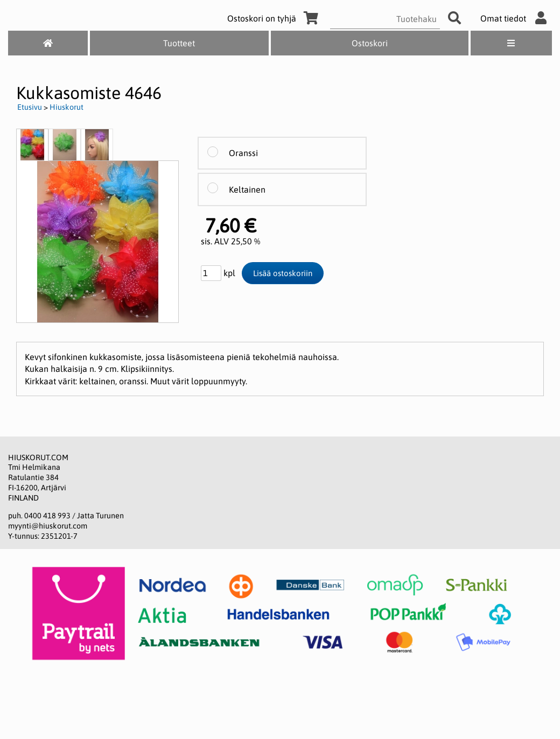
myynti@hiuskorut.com (48, 526)
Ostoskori (370, 43)
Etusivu (30, 107)
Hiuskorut (66, 107)
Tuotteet (179, 43)
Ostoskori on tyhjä (275, 18)
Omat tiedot (516, 18)
